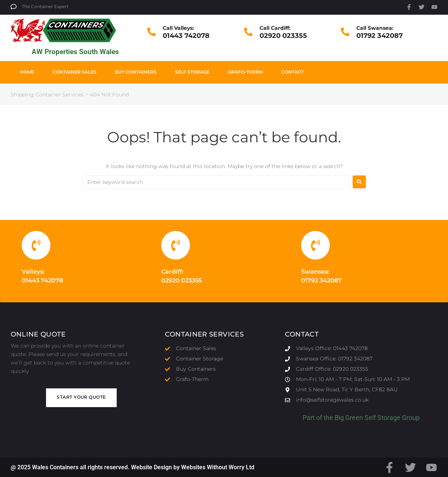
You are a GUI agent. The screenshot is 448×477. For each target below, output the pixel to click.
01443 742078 (186, 36)
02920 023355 (283, 36)
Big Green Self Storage (368, 418)
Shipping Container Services (47, 95)
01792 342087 (380, 36)
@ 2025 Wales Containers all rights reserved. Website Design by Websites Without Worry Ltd (133, 467)
